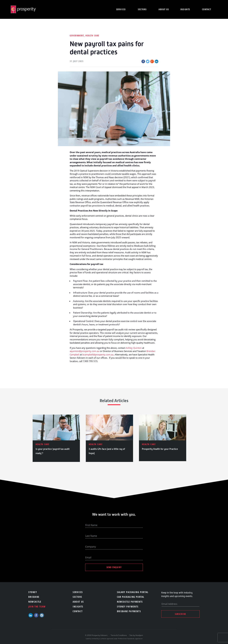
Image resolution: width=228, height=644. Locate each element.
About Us (78, 602)
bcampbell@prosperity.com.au (98, 354)
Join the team (37, 607)
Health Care (92, 36)
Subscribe (180, 614)
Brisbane (34, 597)
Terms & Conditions (119, 635)
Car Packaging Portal (131, 597)
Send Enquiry (114, 567)
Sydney (33, 592)
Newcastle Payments (130, 602)
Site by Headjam (136, 635)
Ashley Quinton (134, 348)
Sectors (142, 9)
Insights (185, 9)
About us (164, 9)
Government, (78, 36)
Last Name (91, 536)
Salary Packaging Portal (133, 592)
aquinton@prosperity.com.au (85, 351)
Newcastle (35, 602)
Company (91, 547)
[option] (56, 438)
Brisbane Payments (129, 611)
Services (121, 9)
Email (88, 558)
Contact (207, 9)
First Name (91, 525)
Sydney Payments (128, 607)
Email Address (169, 604)
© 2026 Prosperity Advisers (97, 635)
